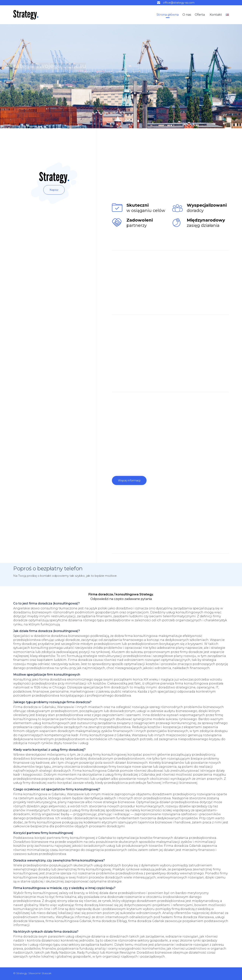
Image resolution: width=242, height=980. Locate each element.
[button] (54, 190)
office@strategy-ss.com (179, 3)
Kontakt (216, 15)
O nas (187, 15)
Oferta (200, 15)
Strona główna (168, 15)
